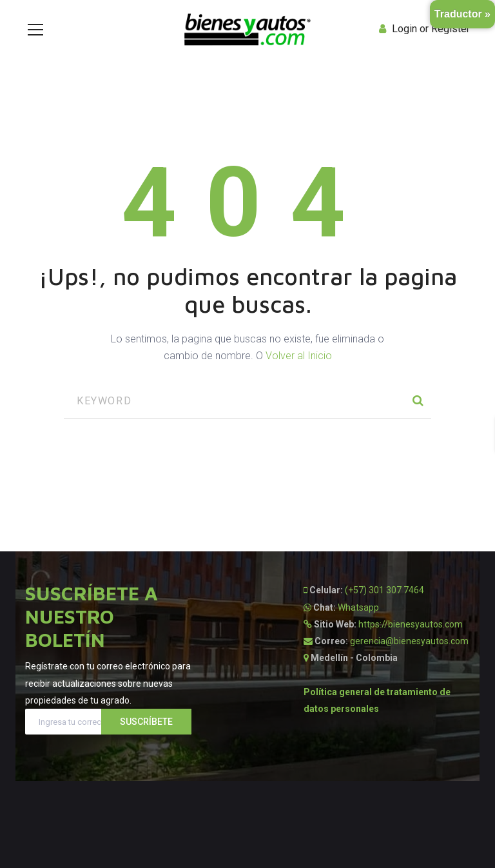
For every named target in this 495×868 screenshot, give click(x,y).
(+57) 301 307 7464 (384, 590)
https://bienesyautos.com (411, 624)
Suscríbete (146, 722)
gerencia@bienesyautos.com (409, 641)
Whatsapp (358, 607)
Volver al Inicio (299, 356)
